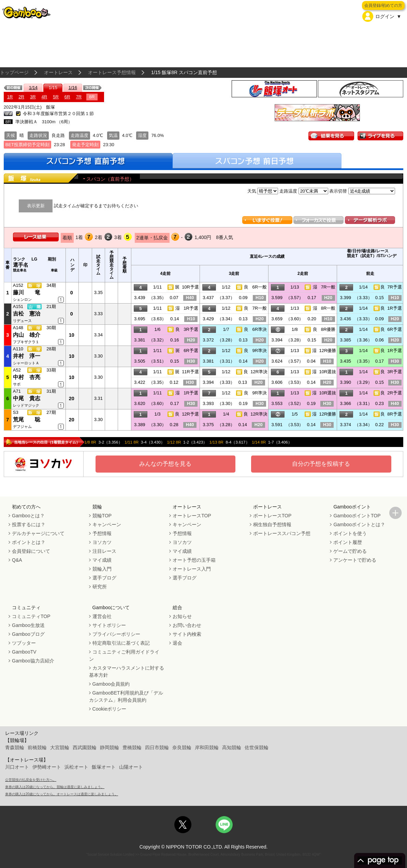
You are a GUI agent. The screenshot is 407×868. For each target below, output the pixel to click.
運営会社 (102, 616)
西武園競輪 (85, 747)
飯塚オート (104, 767)
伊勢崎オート (47, 767)
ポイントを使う (350, 533)
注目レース (104, 551)
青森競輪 (15, 747)
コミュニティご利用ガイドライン (124, 655)
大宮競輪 (60, 747)
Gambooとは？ (28, 516)
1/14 (33, 88)
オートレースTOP (192, 516)
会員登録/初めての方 (383, 5)
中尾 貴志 (27, 398)
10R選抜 (328, 372)
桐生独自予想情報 (272, 524)
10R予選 (190, 287)
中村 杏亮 (27, 377)
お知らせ (182, 616)
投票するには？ (29, 524)
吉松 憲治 (27, 314)
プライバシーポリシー (116, 634)
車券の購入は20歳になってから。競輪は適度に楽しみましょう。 (55, 787)
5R (56, 97)
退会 (177, 643)
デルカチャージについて (38, 533)
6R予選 (395, 329)
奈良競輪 (182, 747)
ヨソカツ (102, 542)
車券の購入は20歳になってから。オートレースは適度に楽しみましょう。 (62, 794)
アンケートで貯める (355, 560)
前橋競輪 (37, 747)
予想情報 (102, 533)
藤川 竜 (27, 292)
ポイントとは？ (29, 542)
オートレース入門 (192, 569)
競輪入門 (102, 569)
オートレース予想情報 (112, 72)
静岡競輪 (110, 747)
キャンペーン (107, 524)
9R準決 (260, 351)
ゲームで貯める (350, 551)
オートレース (58, 72)
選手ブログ (104, 578)
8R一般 (328, 308)
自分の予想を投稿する (321, 464)
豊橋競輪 (132, 747)
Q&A (17, 560)
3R (33, 97)
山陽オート (131, 767)
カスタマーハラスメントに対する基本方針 (127, 671)
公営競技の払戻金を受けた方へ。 (31, 780)
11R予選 (190, 372)
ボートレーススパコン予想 (282, 533)
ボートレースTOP (272, 516)
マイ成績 (102, 560)
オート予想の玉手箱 (194, 560)
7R (79, 97)
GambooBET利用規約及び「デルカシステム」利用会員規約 (126, 696)
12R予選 (190, 414)
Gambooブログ (28, 634)
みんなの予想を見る (165, 464)
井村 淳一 (27, 356)
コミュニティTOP (31, 616)
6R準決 (260, 329)
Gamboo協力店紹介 (33, 661)
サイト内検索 (187, 634)
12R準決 (259, 372)
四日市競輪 (157, 747)
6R (67, 97)
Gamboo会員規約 (111, 684)
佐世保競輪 (257, 747)
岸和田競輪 (207, 747)
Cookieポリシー (110, 709)
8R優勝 (328, 329)
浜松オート (76, 767)
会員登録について (31, 551)
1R (10, 97)
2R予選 (395, 393)
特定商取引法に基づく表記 (121, 643)
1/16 (73, 88)
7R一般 (328, 287)
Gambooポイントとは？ (359, 524)
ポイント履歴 (348, 542)
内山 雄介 (27, 335)
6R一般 (260, 287)
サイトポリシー (109, 625)
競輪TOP (102, 516)
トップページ (14, 72)
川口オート (17, 767)
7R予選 (395, 287)
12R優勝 (328, 351)
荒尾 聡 (27, 419)
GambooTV (24, 652)
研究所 (100, 587)
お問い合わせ (187, 625)
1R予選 (191, 308)
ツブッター (24, 643)
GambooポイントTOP (357, 516)
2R (21, 97)
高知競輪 (232, 747)
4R (45, 97)
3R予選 (191, 329)
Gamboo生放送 (28, 625)
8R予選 (395, 414)
